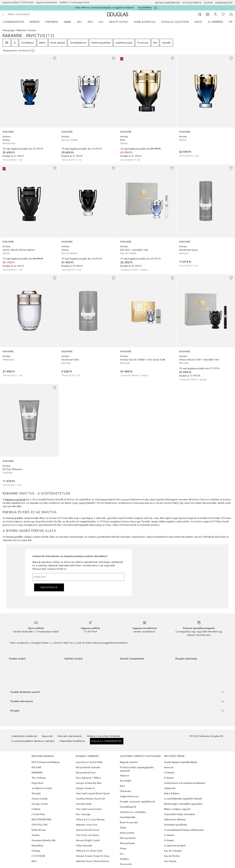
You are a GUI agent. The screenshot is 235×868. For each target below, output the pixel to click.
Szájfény (125, 859)
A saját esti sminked (175, 846)
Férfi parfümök (128, 838)
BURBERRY (37, 773)
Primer (123, 849)
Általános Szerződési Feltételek (103, 736)
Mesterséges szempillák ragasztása (183, 804)
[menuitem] (16, 22)
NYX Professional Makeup (46, 762)
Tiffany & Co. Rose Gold (89, 851)
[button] (117, 692)
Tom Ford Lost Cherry (87, 835)
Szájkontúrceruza (129, 796)
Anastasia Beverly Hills (44, 840)
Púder (123, 828)
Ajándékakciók (224, 3)
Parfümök (52, 22)
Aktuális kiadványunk (168, 3)
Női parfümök (127, 843)
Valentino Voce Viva (86, 825)
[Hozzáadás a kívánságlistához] (55, 58)
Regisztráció (49, 587)
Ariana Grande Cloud (87, 830)
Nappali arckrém (129, 762)
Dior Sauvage (83, 814)
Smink (67, 22)
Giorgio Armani (40, 804)
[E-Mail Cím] (78, 577)
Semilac (36, 835)
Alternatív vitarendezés (70, 736)
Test (90, 22)
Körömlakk (126, 781)
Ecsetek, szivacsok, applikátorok (137, 802)
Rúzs (122, 786)
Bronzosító (126, 864)
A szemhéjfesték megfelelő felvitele (183, 799)
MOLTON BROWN (41, 820)
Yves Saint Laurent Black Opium (93, 793)
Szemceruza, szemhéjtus (133, 812)
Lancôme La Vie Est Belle (89, 762)
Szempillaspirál (128, 807)
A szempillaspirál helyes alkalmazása (184, 830)
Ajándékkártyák (13, 22)
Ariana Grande (40, 799)
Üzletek (208, 3)
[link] (29, 108)
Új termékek (216, 22)
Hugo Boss (38, 783)
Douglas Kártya (192, 3)
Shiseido (36, 793)
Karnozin (169, 767)
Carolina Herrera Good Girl (90, 799)
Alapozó (125, 776)
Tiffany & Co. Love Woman (90, 820)
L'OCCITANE (38, 856)
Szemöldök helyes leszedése (180, 814)
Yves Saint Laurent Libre (89, 809)
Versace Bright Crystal (88, 840)
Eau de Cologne (173, 851)
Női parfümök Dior (86, 773)
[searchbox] (32, 14)
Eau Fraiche (170, 861)
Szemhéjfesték (128, 817)
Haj (101, 22)
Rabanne (21, 30)
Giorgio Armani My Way (89, 783)
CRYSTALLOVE (40, 825)
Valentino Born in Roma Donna (92, 861)
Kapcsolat (47, 736)
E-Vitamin (169, 778)
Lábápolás (170, 788)
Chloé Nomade (84, 846)
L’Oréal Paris (38, 814)
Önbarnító (125, 791)
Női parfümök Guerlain (88, 767)
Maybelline (37, 846)
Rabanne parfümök (15, 500)
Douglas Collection (175, 22)
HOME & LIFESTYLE (145, 22)
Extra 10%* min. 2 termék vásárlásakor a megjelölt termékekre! (105, 8)
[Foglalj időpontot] (200, 14)
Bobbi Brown (39, 830)
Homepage (9, 30)
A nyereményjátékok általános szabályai (33, 741)
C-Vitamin (169, 773)
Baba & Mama (172, 793)
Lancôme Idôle (84, 804)
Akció (198, 22)
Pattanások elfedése (175, 820)
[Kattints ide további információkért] (156, 8)
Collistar (36, 809)
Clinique (36, 851)
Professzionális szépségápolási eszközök (137, 769)
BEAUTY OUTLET (119, 22)
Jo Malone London (42, 788)
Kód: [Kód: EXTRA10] (145, 8)
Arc (79, 22)
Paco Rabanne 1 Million (88, 778)
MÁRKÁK (35, 22)
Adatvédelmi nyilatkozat (24, 736)
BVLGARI (36, 767)
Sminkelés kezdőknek (176, 825)
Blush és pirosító (129, 822)
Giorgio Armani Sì (85, 788)
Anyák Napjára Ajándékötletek (181, 762)
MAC (34, 861)
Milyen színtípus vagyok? (177, 809)
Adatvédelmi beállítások (72, 741)
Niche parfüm (127, 833)
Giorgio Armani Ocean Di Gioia (93, 856)
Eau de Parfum (172, 856)
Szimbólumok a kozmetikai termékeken (185, 783)
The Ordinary (39, 778)
